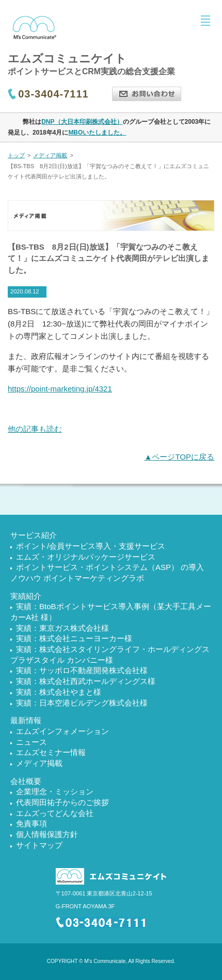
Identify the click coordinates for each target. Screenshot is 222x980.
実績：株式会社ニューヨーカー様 (74, 638)
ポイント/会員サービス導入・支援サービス (91, 546)
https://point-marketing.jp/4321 (60, 389)
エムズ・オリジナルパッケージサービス (86, 557)
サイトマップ (39, 845)
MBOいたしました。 (97, 133)
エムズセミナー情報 (51, 752)
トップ (16, 155)
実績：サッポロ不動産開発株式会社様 (82, 670)
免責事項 (31, 823)
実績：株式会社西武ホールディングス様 (86, 681)
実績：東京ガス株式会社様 (62, 628)
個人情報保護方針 (47, 834)
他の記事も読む (35, 429)
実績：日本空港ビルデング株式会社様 (82, 703)
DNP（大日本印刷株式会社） (82, 122)
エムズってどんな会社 (55, 813)
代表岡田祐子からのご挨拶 (62, 802)
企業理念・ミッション (55, 791)
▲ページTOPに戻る (179, 457)
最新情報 (26, 720)
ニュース (31, 742)
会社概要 (26, 781)
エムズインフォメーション (62, 731)
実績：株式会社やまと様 (59, 692)
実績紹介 (26, 596)
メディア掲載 (50, 155)
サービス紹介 (34, 535)
